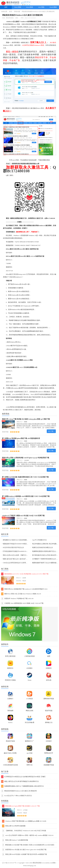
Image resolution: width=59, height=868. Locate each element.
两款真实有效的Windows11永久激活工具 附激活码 (19, 791)
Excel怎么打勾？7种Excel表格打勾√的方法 (16, 796)
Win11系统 (18, 7)
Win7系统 (41, 7)
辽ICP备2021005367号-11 (10, 863)
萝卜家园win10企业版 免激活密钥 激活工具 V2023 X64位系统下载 (25, 477)
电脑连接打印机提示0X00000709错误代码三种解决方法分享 (22, 544)
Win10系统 (29, 7)
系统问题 (17, 12)
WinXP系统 (53, 7)
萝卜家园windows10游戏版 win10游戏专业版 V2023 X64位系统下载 (26, 496)
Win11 (33, 394)
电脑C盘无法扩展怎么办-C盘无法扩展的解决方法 (19, 559)
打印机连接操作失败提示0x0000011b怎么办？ (17, 551)
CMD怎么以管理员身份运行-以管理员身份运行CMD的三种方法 (23, 563)
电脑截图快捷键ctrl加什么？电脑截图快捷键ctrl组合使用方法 (22, 786)
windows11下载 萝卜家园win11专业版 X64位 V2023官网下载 (23, 516)
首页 (6, 7)
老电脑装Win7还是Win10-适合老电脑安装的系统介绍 (20, 540)
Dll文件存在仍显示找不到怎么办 (13, 548)
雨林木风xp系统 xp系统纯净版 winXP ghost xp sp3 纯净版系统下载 (26, 458)
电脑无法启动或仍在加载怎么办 (43, 548)
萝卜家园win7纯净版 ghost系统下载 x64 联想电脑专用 (21, 438)
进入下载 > (51, 431)
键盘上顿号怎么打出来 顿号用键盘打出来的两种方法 (20, 781)
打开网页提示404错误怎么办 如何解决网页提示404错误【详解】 (24, 777)
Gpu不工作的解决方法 (39, 540)
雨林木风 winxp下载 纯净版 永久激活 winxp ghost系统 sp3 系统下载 (26, 419)
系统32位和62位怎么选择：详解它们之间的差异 (18, 555)
